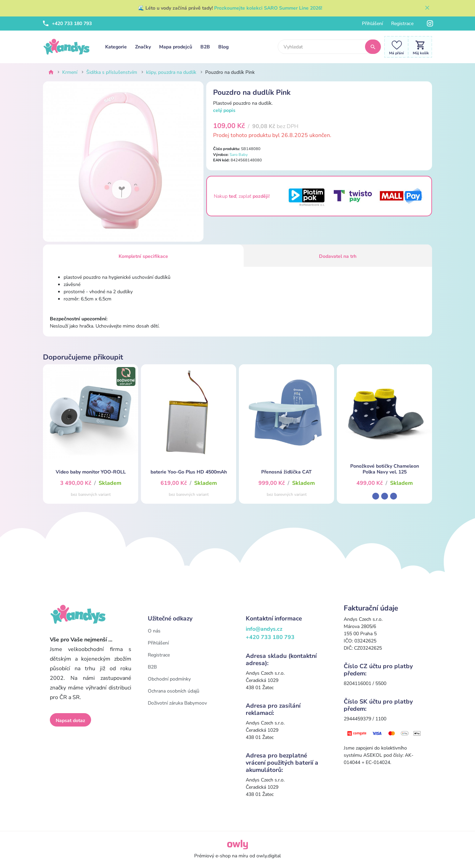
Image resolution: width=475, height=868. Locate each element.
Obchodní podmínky (169, 679)
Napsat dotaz (70, 721)
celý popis (224, 110)
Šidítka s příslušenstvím (112, 72)
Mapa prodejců (176, 47)
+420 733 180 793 (67, 24)
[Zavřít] (427, 8)
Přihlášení (372, 24)
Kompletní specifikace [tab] (143, 256)
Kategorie (116, 47)
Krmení (70, 72)
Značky (143, 47)
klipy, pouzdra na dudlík (171, 72)
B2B (205, 47)
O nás (154, 631)
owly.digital (269, 856)
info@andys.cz (264, 629)
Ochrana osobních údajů (174, 691)
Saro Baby (239, 155)
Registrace (402, 24)
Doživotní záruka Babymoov (177, 703)
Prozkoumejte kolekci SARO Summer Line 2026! (268, 8)
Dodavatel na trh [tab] (338, 256)
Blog (223, 47)
